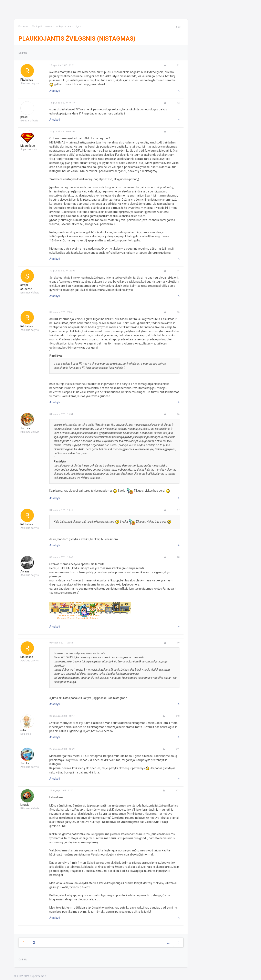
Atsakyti (55, 91)
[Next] (181, 27)
